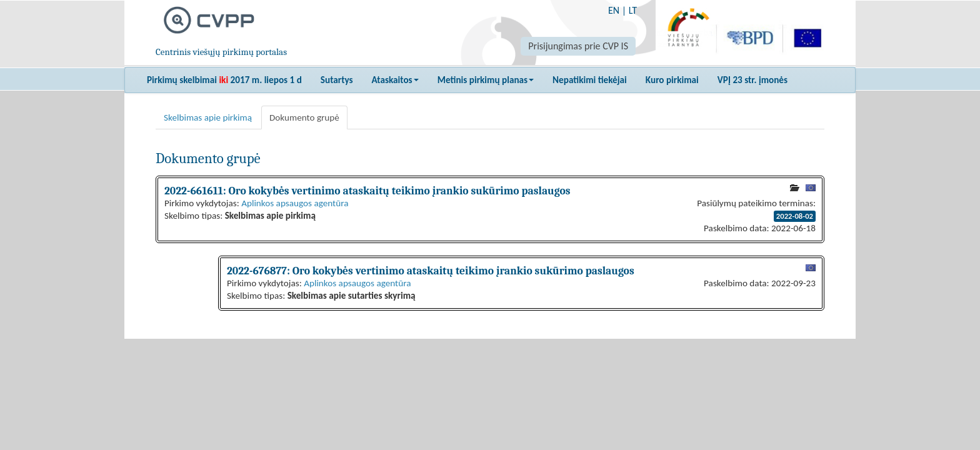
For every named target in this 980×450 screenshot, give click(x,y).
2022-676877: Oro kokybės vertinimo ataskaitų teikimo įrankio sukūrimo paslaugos (431, 271)
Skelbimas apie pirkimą (208, 117)
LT (633, 10)
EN (614, 10)
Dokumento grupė (304, 117)
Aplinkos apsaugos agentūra (295, 203)
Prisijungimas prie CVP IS (578, 46)
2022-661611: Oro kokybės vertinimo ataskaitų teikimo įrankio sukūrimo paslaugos (367, 191)
